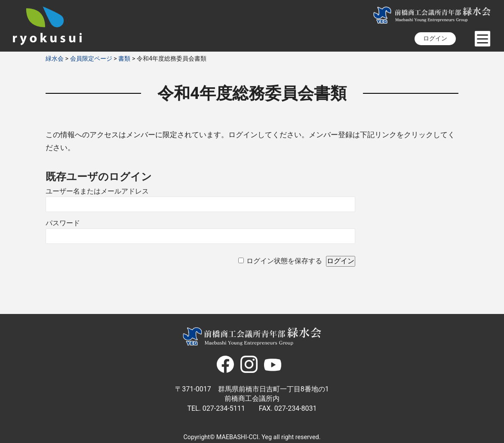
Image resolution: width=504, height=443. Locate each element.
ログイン (435, 38)
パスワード (63, 223)
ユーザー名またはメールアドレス (97, 191)
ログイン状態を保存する (284, 261)
